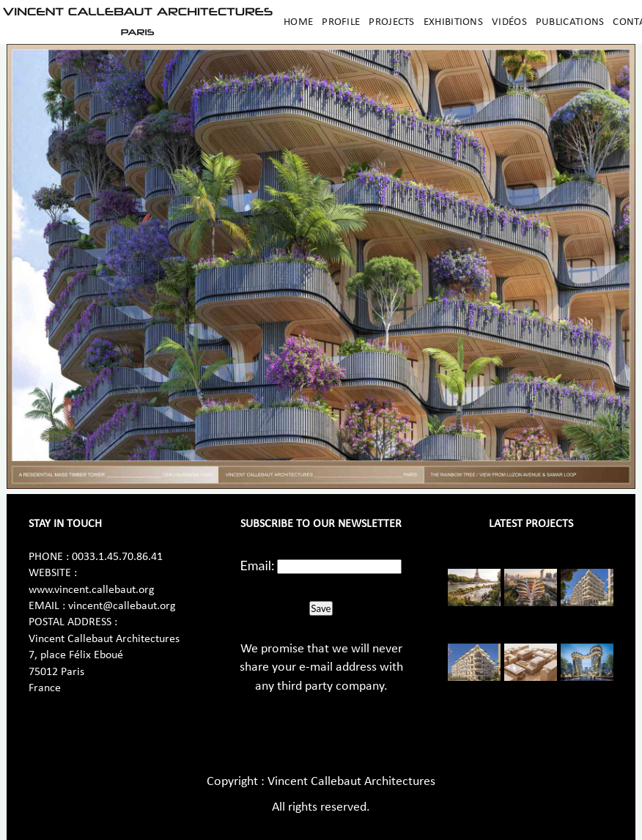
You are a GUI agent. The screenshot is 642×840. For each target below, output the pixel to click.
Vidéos (509, 22)
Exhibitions (453, 22)
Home (298, 22)
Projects (391, 22)
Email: (258, 565)
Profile (341, 22)
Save (321, 608)
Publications (570, 22)
